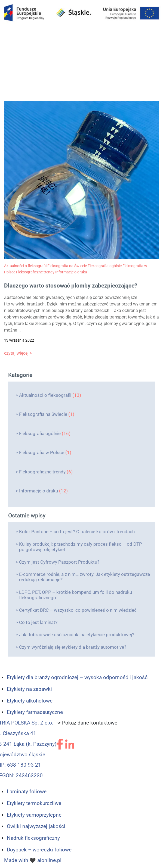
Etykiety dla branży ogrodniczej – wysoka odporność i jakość (77, 677)
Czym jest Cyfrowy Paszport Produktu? (59, 562)
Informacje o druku (39, 491)
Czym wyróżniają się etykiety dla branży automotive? (73, 647)
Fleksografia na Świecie (43, 414)
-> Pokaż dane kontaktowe (87, 723)
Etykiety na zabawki (29, 689)
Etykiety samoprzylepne (34, 815)
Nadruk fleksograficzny (33, 838)
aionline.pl (49, 860)
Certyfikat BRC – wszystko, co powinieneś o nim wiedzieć (78, 610)
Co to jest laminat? (38, 622)
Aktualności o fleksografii (45, 395)
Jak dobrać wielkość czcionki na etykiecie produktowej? (77, 635)
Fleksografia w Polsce (42, 452)
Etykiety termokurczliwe (34, 803)
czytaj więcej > (18, 353)
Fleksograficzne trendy (42, 472)
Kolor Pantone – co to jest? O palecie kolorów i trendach (77, 532)
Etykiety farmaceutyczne (35, 712)
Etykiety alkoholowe (30, 701)
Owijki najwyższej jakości (36, 826)
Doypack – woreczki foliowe (39, 850)
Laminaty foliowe (27, 791)
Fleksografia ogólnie (40, 433)
